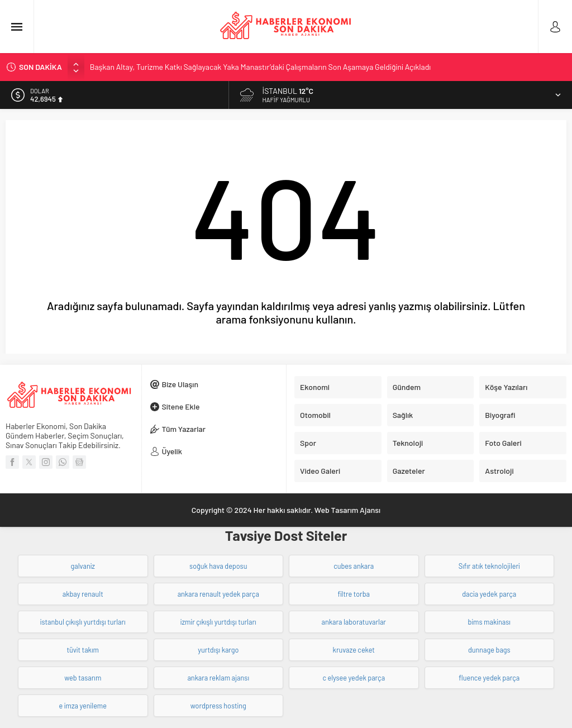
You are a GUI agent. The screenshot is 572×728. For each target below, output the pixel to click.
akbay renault (83, 594)
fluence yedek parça (489, 678)
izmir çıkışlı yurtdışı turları (218, 622)
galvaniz (83, 566)
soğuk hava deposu (218, 566)
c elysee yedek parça (354, 678)
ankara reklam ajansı (218, 678)
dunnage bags (489, 650)
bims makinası (489, 622)
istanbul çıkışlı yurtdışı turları (83, 622)
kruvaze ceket (354, 650)
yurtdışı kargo (218, 650)
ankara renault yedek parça (218, 594)
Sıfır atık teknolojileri (489, 566)
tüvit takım (83, 650)
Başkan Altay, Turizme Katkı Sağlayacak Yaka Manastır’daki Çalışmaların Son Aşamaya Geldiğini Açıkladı (261, 67)
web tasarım (83, 678)
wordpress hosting (218, 706)
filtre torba (354, 594)
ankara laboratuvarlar (354, 622)
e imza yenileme (83, 706)
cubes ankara (354, 566)
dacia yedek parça (489, 594)
